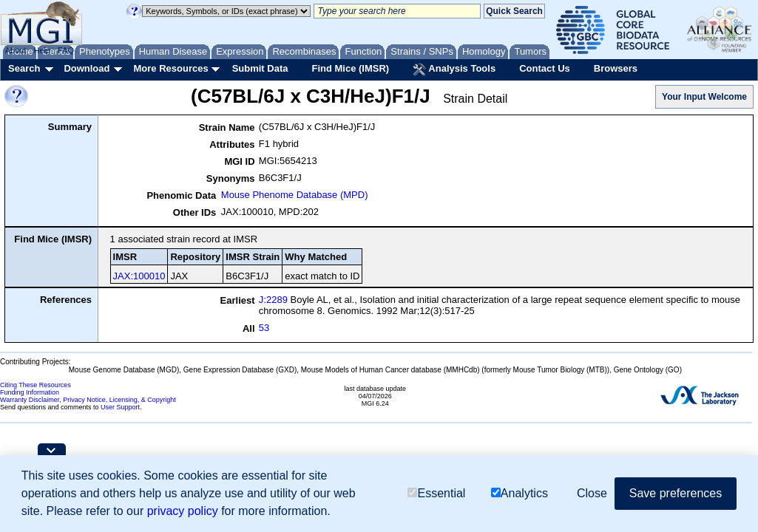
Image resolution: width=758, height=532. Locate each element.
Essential (436, 493)
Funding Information (30, 392)
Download (87, 68)
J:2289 (273, 300)
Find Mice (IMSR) (350, 68)
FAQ (66, 50)
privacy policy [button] (183, 511)
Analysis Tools (454, 69)
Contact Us (545, 68)
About (16, 50)
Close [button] (592, 493)
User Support (120, 407)
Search (24, 68)
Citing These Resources (35, 385)
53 (264, 328)
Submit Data (260, 68)
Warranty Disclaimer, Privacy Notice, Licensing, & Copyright (88, 400)
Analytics (520, 493)
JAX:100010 (139, 276)
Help (42, 50)
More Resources (170, 68)
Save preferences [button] (676, 493)
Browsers (616, 68)
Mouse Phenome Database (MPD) (295, 195)
